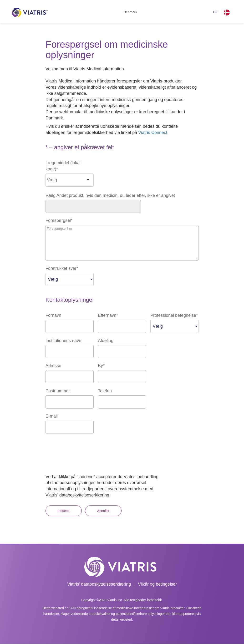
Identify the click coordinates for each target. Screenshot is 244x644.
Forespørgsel (59, 220)
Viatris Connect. (153, 133)
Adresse (53, 366)
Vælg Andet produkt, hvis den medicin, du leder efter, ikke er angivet (110, 195)
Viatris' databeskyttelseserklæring (99, 584)
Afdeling (106, 341)
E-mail (52, 416)
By (101, 366)
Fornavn (53, 315)
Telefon (105, 391)
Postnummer (58, 391)
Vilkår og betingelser (157, 584)
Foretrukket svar (62, 268)
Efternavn (108, 315)
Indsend (64, 511)
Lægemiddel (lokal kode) (63, 166)
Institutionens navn (63, 341)
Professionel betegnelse (174, 315)
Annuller (103, 511)
